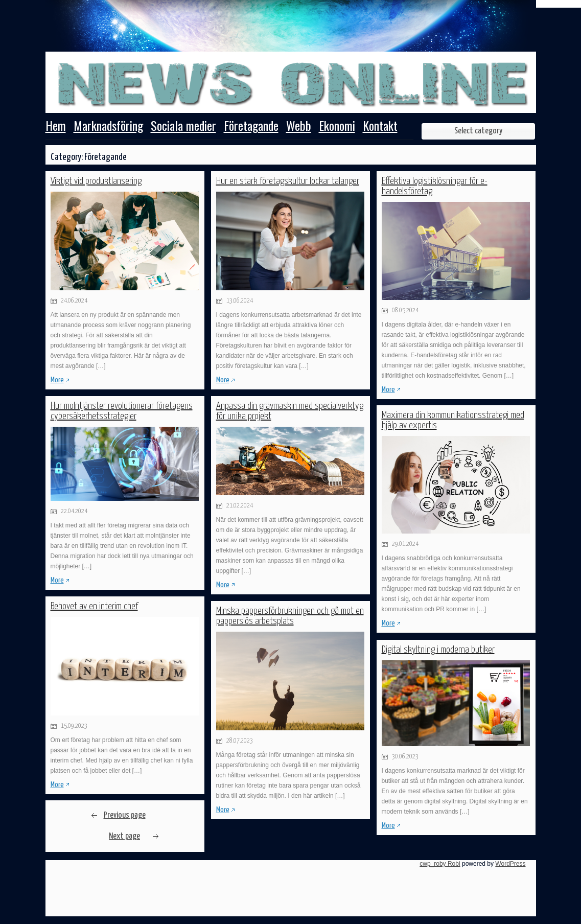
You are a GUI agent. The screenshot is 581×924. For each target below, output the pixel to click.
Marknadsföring (108, 127)
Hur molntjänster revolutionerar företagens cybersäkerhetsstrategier (122, 411)
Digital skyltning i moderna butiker (438, 650)
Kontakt (380, 127)
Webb (299, 127)
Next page (124, 836)
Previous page (125, 815)
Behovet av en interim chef (94, 606)
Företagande (251, 127)
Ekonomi (337, 127)
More (57, 380)
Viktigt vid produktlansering (96, 181)
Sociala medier (183, 127)
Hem (56, 127)
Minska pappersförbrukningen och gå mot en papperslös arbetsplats (290, 616)
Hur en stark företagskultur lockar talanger (288, 181)
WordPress (510, 864)
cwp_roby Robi (440, 864)
